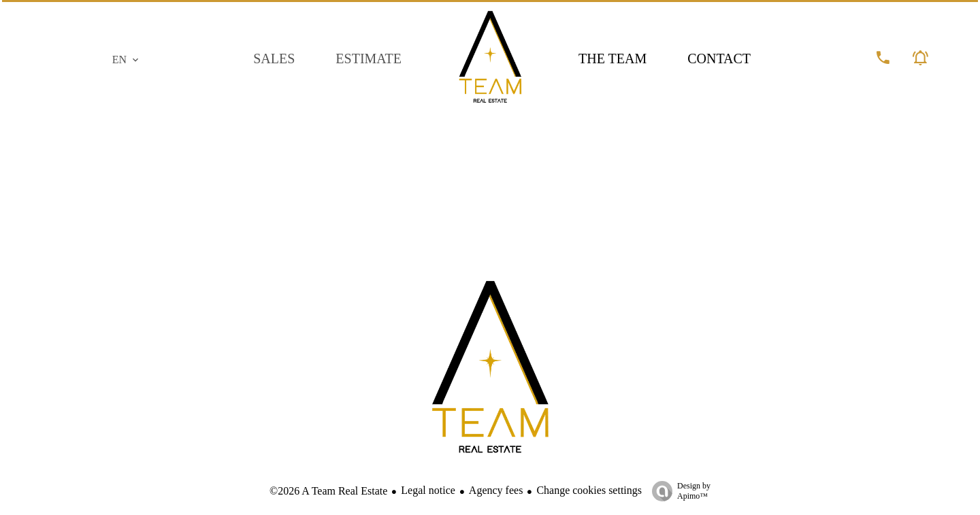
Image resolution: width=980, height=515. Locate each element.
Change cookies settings (589, 490)
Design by (678, 491)
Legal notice (428, 490)
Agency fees (496, 490)
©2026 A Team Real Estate (328, 491)
